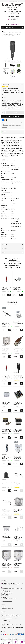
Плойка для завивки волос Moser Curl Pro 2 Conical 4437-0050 (6, 324)
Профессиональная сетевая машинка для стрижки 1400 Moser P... (18, 377)
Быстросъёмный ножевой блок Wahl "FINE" (6, 350)
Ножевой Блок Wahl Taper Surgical (18, 323)
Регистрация (16, 1)
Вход (10, 1)
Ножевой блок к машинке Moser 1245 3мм (18, 511)
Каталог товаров (8, 27)
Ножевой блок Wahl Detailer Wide (6, 537)
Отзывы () (5, 245)
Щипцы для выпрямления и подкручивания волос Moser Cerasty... (17, 485)
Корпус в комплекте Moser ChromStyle (6, 457)
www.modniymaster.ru (15, 24)
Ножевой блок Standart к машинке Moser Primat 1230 (17, 289)
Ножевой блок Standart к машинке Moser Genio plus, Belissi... (7, 565)
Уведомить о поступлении (12, 117)
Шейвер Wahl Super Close (7, 483)
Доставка (4, 248)
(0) (5, 292)
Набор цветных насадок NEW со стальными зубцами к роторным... (18, 405)
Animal (10, 126)
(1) (17, 380)
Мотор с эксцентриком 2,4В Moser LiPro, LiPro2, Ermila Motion (18, 539)
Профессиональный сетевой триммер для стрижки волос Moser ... (6, 289)
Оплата (4, 252)
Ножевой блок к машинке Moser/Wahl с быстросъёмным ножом (18, 565)
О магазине (4, 607)
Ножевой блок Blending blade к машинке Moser (17, 457)
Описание (4, 132)
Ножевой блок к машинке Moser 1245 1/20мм (6, 404)
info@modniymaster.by (7, 601)
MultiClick (6, 126)
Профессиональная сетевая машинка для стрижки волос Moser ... (18, 351)
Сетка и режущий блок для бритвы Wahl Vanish (18, 430)
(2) (17, 514)
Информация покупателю (7, 609)
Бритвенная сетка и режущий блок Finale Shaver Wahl (6, 430)
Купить (15, 112)
